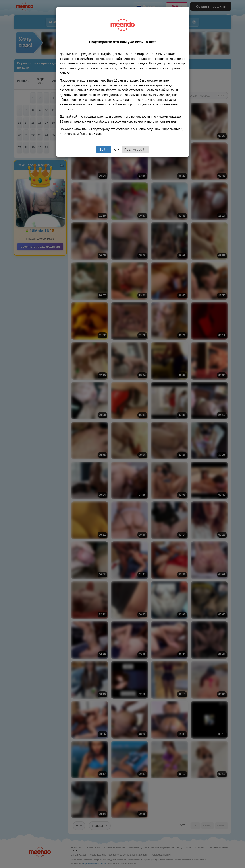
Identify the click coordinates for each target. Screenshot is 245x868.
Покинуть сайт (135, 150)
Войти (104, 150)
